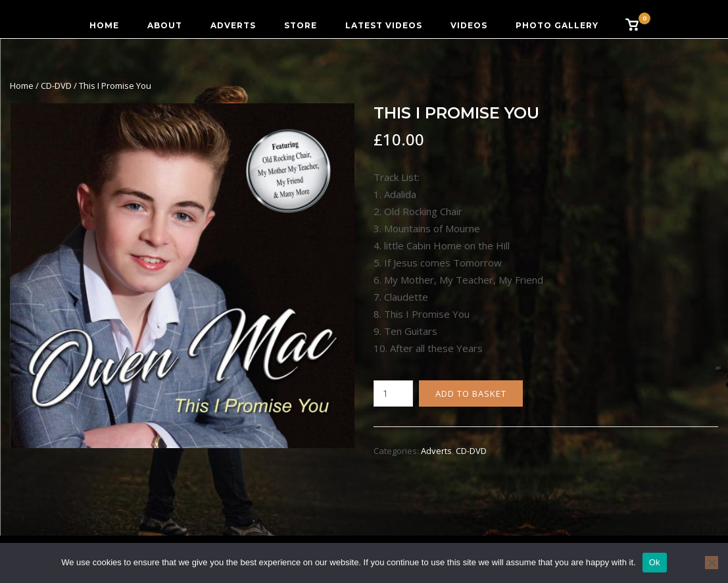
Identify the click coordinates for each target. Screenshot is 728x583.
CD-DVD (56, 86)
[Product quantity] (393, 393)
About (165, 25)
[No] (712, 563)
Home (104, 25)
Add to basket (471, 393)
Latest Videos (384, 25)
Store (301, 25)
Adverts (233, 25)
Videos (469, 25)
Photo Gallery (557, 25)
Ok (655, 562)
